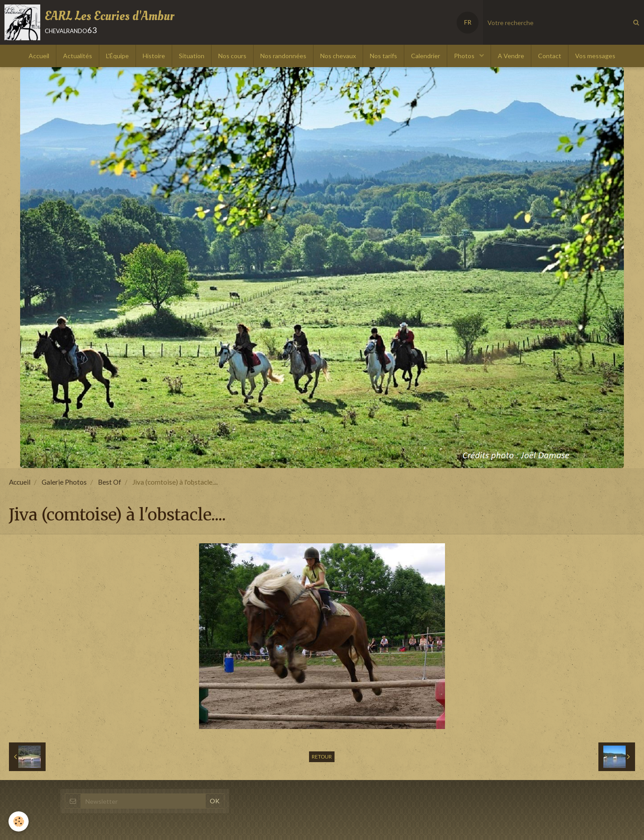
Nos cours (232, 56)
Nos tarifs (383, 56)
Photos (465, 56)
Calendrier (426, 56)
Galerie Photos (64, 482)
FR (468, 22)
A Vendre (511, 56)
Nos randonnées (283, 56)
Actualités (78, 56)
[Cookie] (19, 821)
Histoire (154, 56)
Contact (550, 56)
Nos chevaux (338, 56)
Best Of (110, 482)
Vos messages (595, 56)
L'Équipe (117, 56)
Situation (192, 56)
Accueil (39, 56)
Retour (322, 757)
